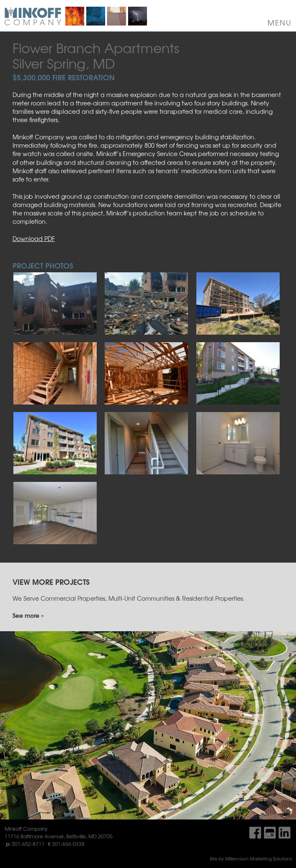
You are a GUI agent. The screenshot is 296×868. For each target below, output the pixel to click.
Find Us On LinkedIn (284, 833)
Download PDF (34, 238)
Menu (280, 23)
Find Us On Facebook (255, 833)
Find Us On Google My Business (270, 833)
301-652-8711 (28, 844)
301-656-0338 (68, 844)
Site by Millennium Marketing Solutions (251, 859)
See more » (28, 615)
